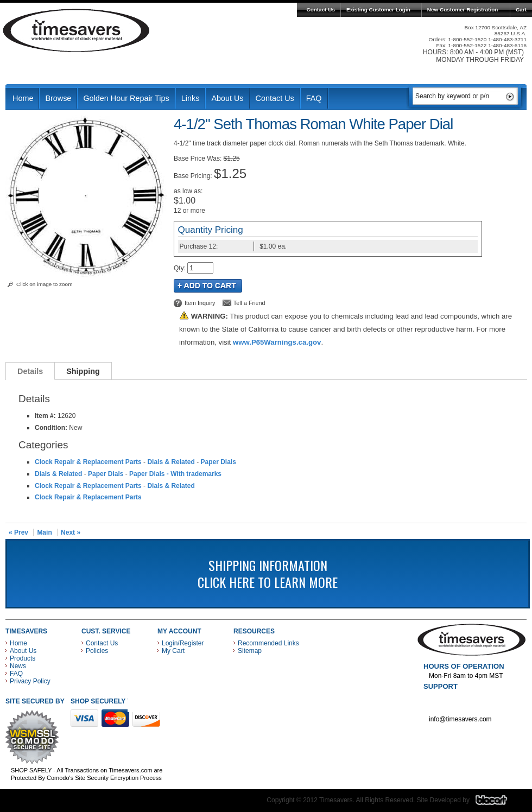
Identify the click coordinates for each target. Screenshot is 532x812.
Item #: (46, 416)
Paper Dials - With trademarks (175, 474)
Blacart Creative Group (498, 803)
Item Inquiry (200, 303)
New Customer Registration (463, 9)
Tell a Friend (249, 303)
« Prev (18, 532)
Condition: (51, 428)
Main (44, 532)
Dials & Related (171, 462)
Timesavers (77, 30)
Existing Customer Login (378, 9)
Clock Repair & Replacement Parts (88, 462)
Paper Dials (218, 462)
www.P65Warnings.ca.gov (277, 342)
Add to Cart (208, 286)
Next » (71, 532)
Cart (521, 9)
